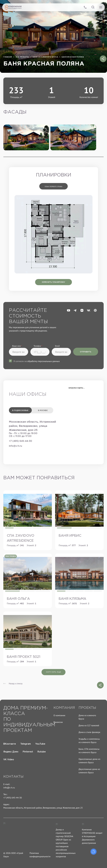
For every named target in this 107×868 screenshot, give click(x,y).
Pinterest (28, 752)
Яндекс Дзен (11, 752)
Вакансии (58, 722)
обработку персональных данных (44, 361)
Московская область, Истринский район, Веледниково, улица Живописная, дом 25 (43, 808)
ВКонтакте (10, 744)
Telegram (26, 744)
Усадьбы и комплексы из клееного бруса (89, 741)
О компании (59, 715)
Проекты (87, 708)
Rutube (42, 752)
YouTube (40, 744)
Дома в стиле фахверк (89, 732)
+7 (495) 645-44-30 (20, 441)
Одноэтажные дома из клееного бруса (89, 761)
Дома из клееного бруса (87, 717)
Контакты (13, 777)
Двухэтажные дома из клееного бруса (89, 771)
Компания (64, 708)
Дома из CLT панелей (89, 725)
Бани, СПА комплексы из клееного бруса (89, 751)
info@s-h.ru (15, 446)
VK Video (9, 760)
